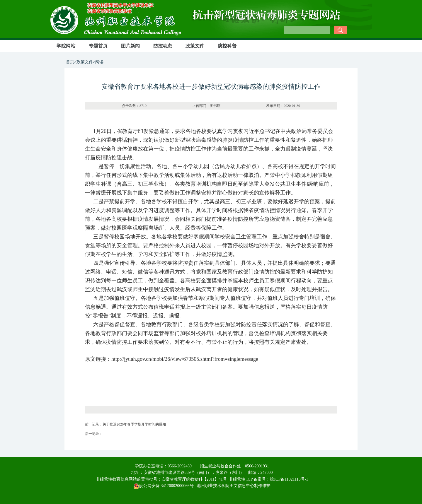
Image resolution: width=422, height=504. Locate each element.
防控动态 (163, 46)
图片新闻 (130, 46)
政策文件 (195, 46)
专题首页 (98, 46)
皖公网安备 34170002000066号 (164, 486)
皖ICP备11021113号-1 (289, 479)
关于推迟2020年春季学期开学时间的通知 (134, 424)
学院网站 (66, 46)
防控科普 (227, 46)
